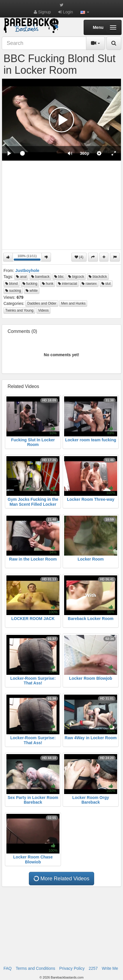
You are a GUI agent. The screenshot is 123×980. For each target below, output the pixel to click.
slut (106, 284)
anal (21, 277)
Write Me (110, 968)
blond (12, 284)
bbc (59, 277)
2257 (93, 968)
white (32, 291)
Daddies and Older (42, 303)
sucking (13, 291)
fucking (30, 284)
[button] (85, 12)
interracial (67, 284)
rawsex (89, 284)
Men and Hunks (73, 303)
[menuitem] (85, 153)
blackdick (98, 277)
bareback (40, 277)
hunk (48, 284)
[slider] (40, 153)
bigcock (76, 277)
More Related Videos (61, 879)
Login (66, 12)
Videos (43, 310)
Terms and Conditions (35, 968)
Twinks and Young (19, 310)
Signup (42, 12)
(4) (79, 257)
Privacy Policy (72, 968)
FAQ (8, 968)
